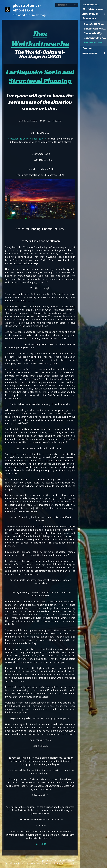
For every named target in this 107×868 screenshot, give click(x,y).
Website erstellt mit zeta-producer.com (55, 863)
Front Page (39, 860)
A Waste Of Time (94, 24)
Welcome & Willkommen (93, 5)
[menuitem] (94, 5)
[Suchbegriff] (67, 5)
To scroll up (40, 844)
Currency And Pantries (95, 38)
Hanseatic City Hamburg (95, 33)
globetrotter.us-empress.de (27, 8)
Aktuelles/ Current (93, 14)
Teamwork (89, 18)
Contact (88, 48)
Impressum (90, 53)
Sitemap (71, 860)
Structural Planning (95, 42)
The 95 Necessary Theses (95, 9)
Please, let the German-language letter (27, 139)
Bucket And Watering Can (95, 29)
